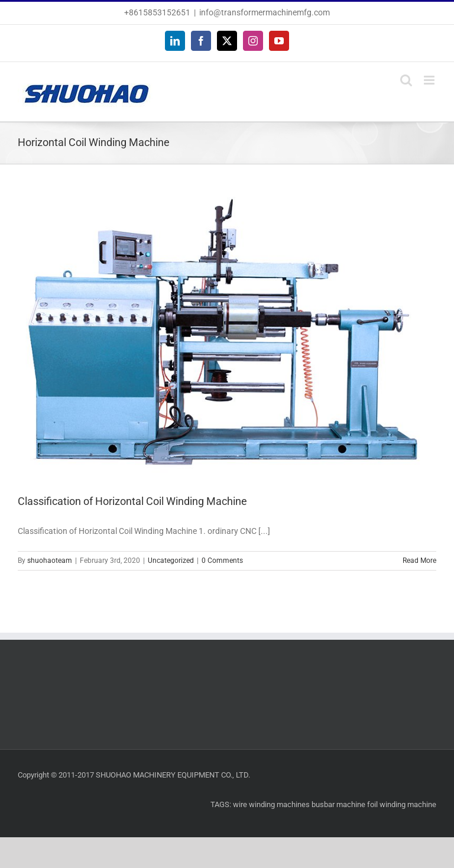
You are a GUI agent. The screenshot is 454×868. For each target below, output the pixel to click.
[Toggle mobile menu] (430, 80)
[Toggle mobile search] (406, 80)
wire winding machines (271, 804)
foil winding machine (402, 804)
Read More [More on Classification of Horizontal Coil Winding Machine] (419, 561)
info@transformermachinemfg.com (265, 12)
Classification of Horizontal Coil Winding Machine (132, 501)
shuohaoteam (50, 561)
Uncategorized (171, 561)
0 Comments (222, 561)
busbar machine (338, 804)
